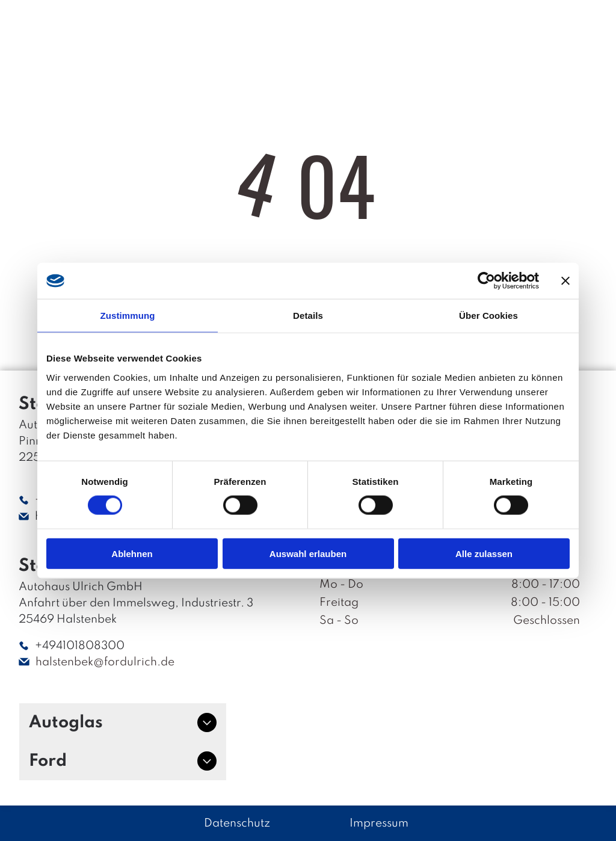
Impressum (379, 823)
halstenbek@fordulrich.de (105, 662)
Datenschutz (237, 823)
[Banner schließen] (565, 281)
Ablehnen (132, 553)
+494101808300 (80, 646)
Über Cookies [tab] (488, 316)
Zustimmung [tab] (128, 316)
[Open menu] (573, 26)
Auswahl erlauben (308, 553)
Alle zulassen (484, 553)
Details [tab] (308, 316)
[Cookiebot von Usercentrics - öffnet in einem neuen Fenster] (486, 281)
